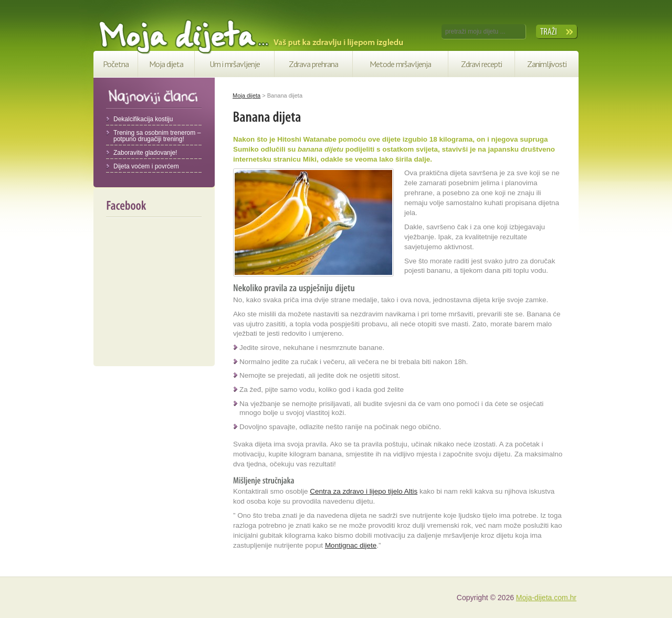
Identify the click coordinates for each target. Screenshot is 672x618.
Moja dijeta (166, 64)
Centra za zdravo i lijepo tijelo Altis (364, 491)
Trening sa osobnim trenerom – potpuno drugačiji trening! (157, 136)
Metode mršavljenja (400, 64)
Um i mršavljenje (235, 64)
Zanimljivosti (547, 64)
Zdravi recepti (481, 64)
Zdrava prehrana (313, 64)
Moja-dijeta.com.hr (546, 598)
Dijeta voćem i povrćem (146, 166)
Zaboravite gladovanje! (145, 153)
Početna (116, 64)
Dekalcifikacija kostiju (143, 119)
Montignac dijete (351, 545)
